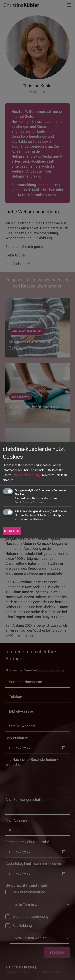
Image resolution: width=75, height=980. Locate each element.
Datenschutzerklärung (26, 475)
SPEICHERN (12, 531)
